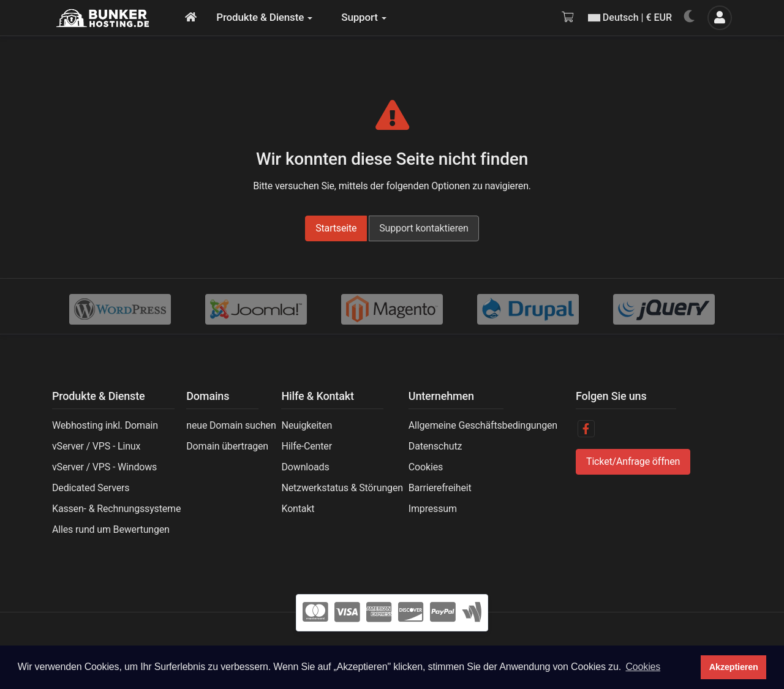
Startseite (336, 228)
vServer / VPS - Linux (96, 446)
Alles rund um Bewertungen (111, 529)
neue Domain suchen (231, 425)
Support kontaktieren (424, 228)
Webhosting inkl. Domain (105, 425)
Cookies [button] (643, 667)
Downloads (305, 467)
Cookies (426, 467)
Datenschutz (435, 446)
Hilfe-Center (306, 446)
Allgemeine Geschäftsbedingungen (483, 425)
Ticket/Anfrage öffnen (633, 461)
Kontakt (298, 509)
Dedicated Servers (91, 488)
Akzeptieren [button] (734, 667)
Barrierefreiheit (440, 488)
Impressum (433, 509)
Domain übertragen (227, 446)
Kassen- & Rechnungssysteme (116, 509)
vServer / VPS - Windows (104, 467)
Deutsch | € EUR (630, 17)
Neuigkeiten (307, 425)
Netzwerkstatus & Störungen (342, 488)
